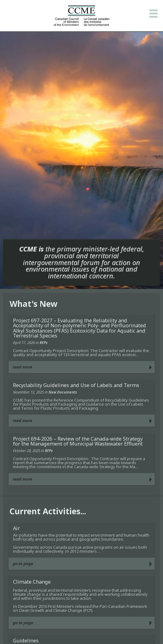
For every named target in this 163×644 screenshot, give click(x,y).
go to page (23, 563)
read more (22, 367)
